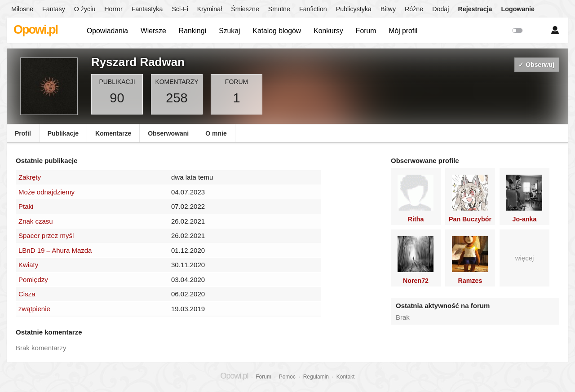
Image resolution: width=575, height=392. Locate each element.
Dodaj (440, 9)
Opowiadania (107, 31)
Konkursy (328, 31)
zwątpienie (34, 309)
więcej (525, 258)
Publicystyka (354, 9)
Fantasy (54, 9)
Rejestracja (475, 9)
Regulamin (316, 377)
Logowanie (518, 9)
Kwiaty (28, 265)
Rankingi (192, 31)
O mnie (216, 133)
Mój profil (403, 31)
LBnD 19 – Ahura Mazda (55, 250)
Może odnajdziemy (46, 192)
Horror (113, 9)
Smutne (279, 9)
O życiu (85, 9)
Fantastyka (147, 9)
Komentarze (113, 133)
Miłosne (22, 9)
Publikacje (63, 133)
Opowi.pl (35, 30)
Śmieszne (245, 9)
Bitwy (388, 9)
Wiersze (153, 31)
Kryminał (210, 9)
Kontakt (346, 377)
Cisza (27, 294)
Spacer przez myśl (46, 236)
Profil (23, 133)
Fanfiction (313, 9)
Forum (366, 31)
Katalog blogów (277, 31)
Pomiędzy (33, 280)
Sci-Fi (180, 9)
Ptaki (26, 206)
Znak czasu (36, 221)
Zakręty (30, 177)
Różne (414, 9)
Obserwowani (168, 133)
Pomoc (287, 377)
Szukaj (229, 31)
